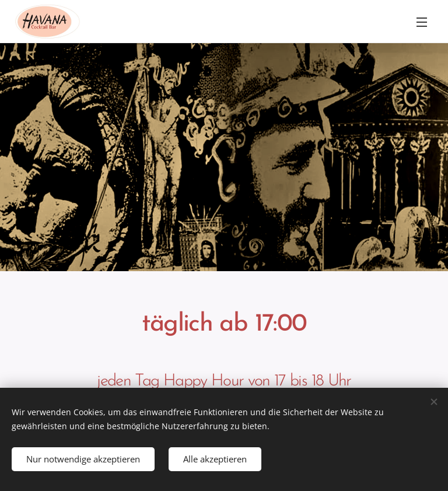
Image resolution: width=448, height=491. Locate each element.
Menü (422, 22)
